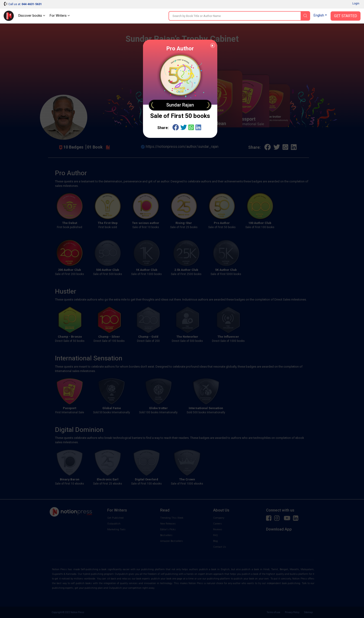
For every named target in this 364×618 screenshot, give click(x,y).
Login (356, 3)
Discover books (32, 16)
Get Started (346, 16)
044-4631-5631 (32, 4)
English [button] (319, 15)
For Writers (60, 16)
